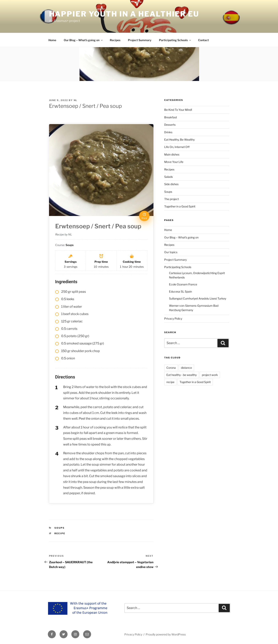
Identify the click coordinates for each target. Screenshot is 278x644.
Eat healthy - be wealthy (182, 375)
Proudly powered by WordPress (166, 634)
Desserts (170, 125)
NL (76, 100)
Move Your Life (174, 162)
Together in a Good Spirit (180, 206)
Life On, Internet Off (177, 147)
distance (186, 368)
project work (210, 375)
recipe (60, 533)
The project (171, 199)
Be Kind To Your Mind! (178, 110)
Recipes (115, 40)
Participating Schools (175, 40)
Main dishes (172, 154)
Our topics (171, 252)
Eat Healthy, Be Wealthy (179, 140)
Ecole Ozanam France (183, 284)
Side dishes (171, 184)
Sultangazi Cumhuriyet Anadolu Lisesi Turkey (198, 298)
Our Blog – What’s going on (83, 40)
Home (52, 40)
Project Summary (140, 40)
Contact (203, 40)
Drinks (168, 132)
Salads (168, 177)
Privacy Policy (173, 319)
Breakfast (171, 117)
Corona (171, 368)
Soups (59, 528)
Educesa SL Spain (180, 291)
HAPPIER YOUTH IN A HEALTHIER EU (124, 14)
